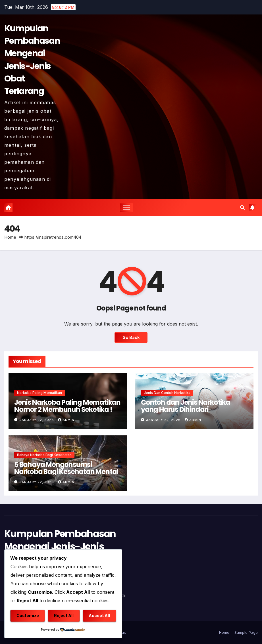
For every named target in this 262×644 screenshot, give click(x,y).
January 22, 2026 (37, 420)
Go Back (131, 337)
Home (10, 237)
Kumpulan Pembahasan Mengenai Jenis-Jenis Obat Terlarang (60, 547)
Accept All (99, 615)
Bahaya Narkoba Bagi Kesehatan (44, 455)
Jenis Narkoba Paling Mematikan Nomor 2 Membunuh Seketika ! (67, 406)
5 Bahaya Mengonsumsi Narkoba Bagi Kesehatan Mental (66, 468)
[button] (242, 207)
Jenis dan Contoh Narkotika (167, 393)
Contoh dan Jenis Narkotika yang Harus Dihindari (186, 406)
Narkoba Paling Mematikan (39, 393)
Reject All (64, 615)
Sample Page (246, 632)
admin (66, 420)
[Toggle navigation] (127, 208)
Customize (28, 615)
